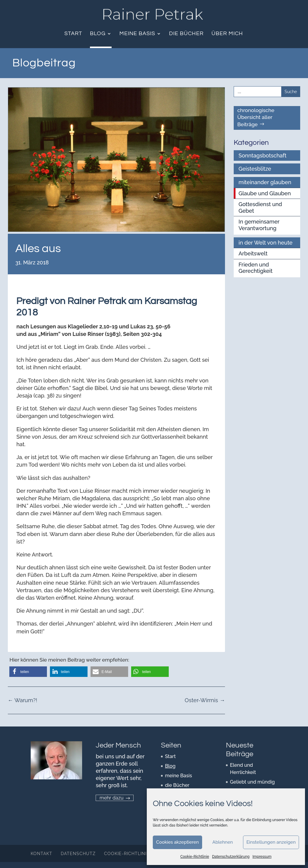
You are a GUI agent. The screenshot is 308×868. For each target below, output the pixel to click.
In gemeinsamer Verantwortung (259, 225)
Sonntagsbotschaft (262, 155)
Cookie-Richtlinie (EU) (132, 854)
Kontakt (42, 854)
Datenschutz (78, 854)
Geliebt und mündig (253, 782)
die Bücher (186, 34)
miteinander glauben (265, 182)
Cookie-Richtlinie (195, 857)
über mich (227, 34)
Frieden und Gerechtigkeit (256, 268)
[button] (28, 672)
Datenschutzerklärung (231, 857)
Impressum (262, 857)
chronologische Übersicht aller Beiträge (256, 117)
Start (73, 34)
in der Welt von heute (265, 243)
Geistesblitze (255, 169)
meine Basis (137, 34)
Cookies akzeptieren (177, 842)
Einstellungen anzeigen (271, 842)
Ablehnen (223, 842)
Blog (98, 34)
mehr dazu (112, 798)
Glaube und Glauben (265, 193)
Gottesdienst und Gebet (260, 207)
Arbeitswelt (253, 253)
